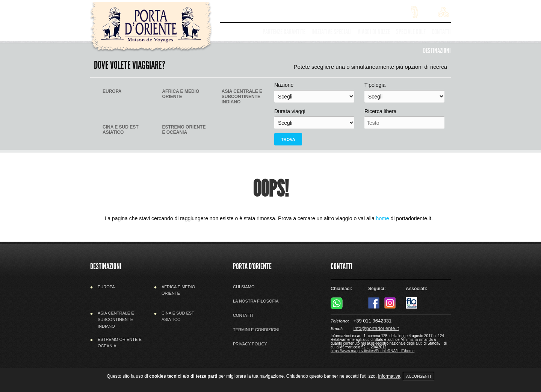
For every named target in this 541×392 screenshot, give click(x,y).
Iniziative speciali (332, 32)
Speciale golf (411, 32)
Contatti (441, 32)
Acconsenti (419, 376)
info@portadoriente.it (376, 328)
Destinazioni (437, 51)
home (383, 218)
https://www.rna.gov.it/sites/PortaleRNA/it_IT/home (373, 351)
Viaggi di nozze (374, 32)
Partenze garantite (284, 32)
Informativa (389, 376)
